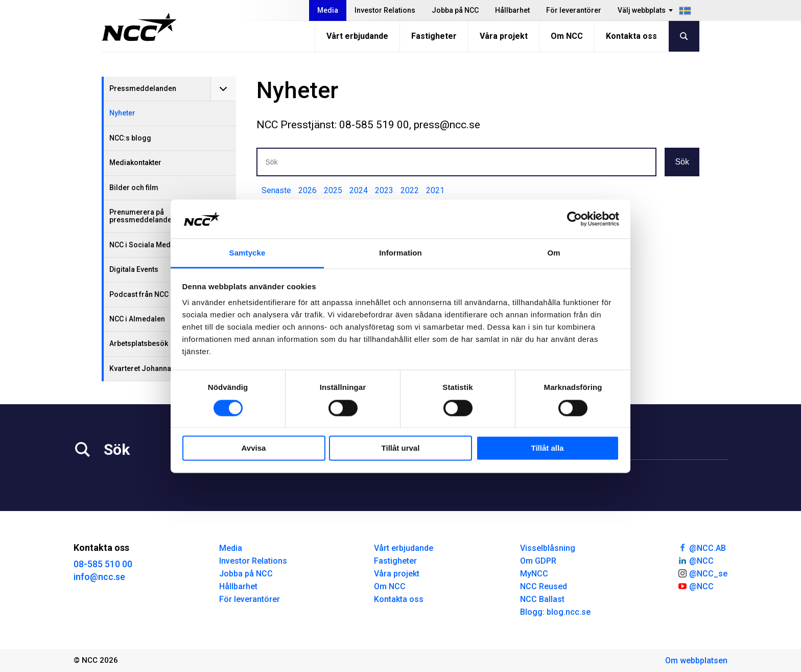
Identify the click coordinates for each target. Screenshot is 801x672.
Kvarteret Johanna (140, 368)
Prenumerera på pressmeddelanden (143, 216)
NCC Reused (544, 586)
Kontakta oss (631, 36)
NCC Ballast (542, 599)
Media (328, 10)
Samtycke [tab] (248, 253)
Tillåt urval (401, 448)
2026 (308, 190)
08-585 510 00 (103, 564)
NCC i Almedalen (137, 319)
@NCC (696, 560)
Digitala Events (134, 269)
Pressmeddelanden (143, 88)
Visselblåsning (548, 548)
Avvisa (254, 448)
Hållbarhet (512, 10)
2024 (359, 190)
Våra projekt (504, 36)
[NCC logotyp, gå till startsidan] (139, 27)
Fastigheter (434, 36)
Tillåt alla (548, 448)
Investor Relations (385, 10)
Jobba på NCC (455, 10)
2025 (333, 190)
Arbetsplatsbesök (139, 343)
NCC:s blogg (130, 138)
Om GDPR (538, 561)
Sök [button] (682, 162)
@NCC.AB (702, 547)
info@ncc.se (99, 577)
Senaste (276, 190)
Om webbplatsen (696, 661)
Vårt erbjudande (357, 36)
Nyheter (122, 113)
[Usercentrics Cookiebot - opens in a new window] (574, 219)
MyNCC (534, 574)
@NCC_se (702, 573)
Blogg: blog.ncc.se (555, 612)
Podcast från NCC (139, 294)
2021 (435, 190)
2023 (384, 190)
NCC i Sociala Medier (145, 245)
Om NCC (567, 36)
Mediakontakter (135, 163)
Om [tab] (553, 253)
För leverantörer (574, 10)
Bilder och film (134, 188)
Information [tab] (400, 253)
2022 (410, 190)
